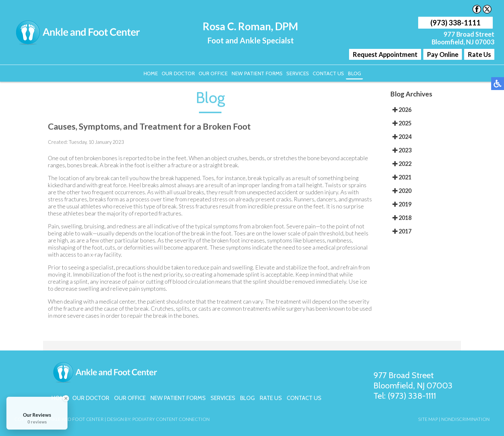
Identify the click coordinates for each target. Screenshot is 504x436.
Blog (354, 73)
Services (298, 73)
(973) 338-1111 (455, 23)
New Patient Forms (257, 73)
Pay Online (443, 54)
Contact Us (328, 73)
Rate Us (479, 54)
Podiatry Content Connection (171, 419)
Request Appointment (385, 54)
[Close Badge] (66, 398)
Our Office (213, 73)
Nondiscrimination (465, 419)
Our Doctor (178, 73)
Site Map (428, 419)
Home (151, 73)
